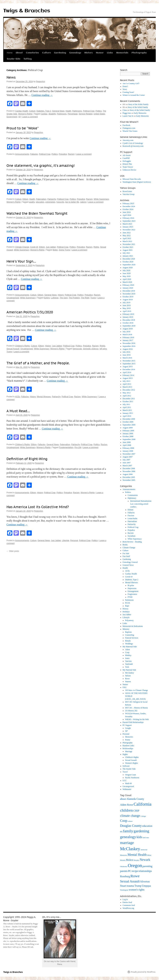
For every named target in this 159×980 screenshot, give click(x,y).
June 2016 (127, 355)
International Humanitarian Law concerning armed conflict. (141, 504)
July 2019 (126, 303)
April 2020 (127, 279)
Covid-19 (34, 247)
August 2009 (128, 428)
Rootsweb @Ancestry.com (133, 146)
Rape (127, 606)
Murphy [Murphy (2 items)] (136, 860)
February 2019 (128, 314)
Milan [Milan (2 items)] (149, 855)
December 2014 (129, 369)
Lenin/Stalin (132, 518)
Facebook (126, 125)
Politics (99, 111)
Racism (71, 154)
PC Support (127, 725)
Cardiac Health (21, 111)
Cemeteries (32, 53)
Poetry (128, 740)
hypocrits (60, 202)
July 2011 (126, 404)
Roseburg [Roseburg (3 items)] (125, 876)
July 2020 (126, 270)
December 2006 (129, 468)
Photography (139, 53)
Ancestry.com (128, 140)
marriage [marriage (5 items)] (127, 843)
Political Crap (89, 111)
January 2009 (128, 434)
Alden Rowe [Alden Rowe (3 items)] (127, 805)
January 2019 (128, 317)
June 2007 (127, 463)
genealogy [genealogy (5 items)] (128, 837)
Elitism (25, 199)
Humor (100, 53)
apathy (32, 202)
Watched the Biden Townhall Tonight (37, 213)
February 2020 (128, 285)
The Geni (64, 298)
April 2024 (127, 215)
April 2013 (127, 384)
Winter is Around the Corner (134, 95)
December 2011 (129, 399)
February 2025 (128, 204)
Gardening (60, 53)
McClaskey (130, 673)
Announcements (22, 154)
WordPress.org (128, 908)
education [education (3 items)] (147, 826)
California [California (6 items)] (142, 804)
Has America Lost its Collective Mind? (38, 507)
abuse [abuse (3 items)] (123, 799)
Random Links (128, 746)
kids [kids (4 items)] (139, 837)
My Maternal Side (130, 647)
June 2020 (127, 273)
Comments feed (129, 905)
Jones (127, 658)
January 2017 (128, 340)
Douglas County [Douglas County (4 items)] (131, 826)
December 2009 (129, 419)
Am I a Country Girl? (131, 83)
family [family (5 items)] (128, 831)
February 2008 (128, 448)
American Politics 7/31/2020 (30, 312)
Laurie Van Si (128, 116)
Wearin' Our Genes (130, 131)
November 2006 (129, 471)
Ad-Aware (127, 155)
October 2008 (128, 436)
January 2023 (128, 227)
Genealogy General (130, 562)
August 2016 (128, 349)
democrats (77, 349)
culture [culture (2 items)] (130, 821)
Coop (127, 652)
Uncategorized (13, 298)
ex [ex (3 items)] (121, 831)
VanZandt (129, 664)
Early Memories (140, 113)
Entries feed (127, 902)
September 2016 (129, 346)
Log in (125, 899)
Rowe (127, 679)
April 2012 (127, 396)
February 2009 (128, 431)
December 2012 (129, 390)
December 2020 (129, 259)
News (11, 77)
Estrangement (133, 591)
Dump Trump (64, 250)
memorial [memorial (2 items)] (144, 850)
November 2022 (129, 230)
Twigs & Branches (27, 11)
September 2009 (129, 425)
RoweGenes (127, 191)
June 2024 (127, 212)
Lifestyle (66, 540)
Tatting (28, 59)
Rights (96, 247)
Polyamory (129, 620)
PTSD (130, 597)
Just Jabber (51, 247)
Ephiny (47, 298)
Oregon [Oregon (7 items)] (135, 865)
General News (58, 111)
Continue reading (42, 95)
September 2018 (129, 326)
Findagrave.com (129, 128)
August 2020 (128, 268)
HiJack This (127, 164)
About (19, 53)
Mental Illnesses (44, 397)
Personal (74, 540)
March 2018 (127, 335)
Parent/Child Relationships (133, 722)
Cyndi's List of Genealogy (133, 143)
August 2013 (128, 378)
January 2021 (128, 256)
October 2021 (128, 247)
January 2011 (128, 413)
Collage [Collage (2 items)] (143, 816)
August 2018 (128, 329)
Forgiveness (132, 594)
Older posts (13, 551)
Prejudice (63, 154)
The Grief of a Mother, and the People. (38, 363)
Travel (125, 772)
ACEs (18, 397)
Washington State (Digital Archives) (137, 182)
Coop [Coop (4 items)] (124, 821)
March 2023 (127, 224)
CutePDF (126, 158)
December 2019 (129, 291)
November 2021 (129, 244)
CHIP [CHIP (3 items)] (136, 811)
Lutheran (55, 298)
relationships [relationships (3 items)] (145, 871)
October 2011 (128, 402)
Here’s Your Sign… (21, 261)
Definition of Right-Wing (27, 459)
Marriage (129, 751)
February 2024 (128, 218)
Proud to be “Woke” (23, 128)
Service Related (86, 114)
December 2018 (129, 320)
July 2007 (126, 460)
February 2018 (128, 337)
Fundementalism (66, 447)
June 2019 (127, 305)
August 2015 (128, 367)
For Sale (126, 553)
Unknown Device (129, 170)
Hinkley (128, 655)
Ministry (126, 629)
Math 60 (128, 783)
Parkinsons (77, 111)
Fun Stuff (126, 556)
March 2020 (127, 282)
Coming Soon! (128, 92)
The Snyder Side (129, 769)
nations (83, 202)
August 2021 (128, 250)
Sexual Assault (13, 349)
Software (126, 766)
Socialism (131, 536)
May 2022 (127, 236)
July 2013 (126, 381)
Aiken (127, 650)
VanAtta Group (129, 194)
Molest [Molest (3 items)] (129, 860)
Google (128, 728)
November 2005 (129, 480)
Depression (132, 588)
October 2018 (128, 323)
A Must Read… (18, 411)
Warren (128, 682)
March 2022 (127, 241)
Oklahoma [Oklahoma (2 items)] (124, 867)
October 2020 (128, 262)
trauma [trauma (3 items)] (130, 886)
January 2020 (128, 288)
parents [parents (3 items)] (124, 871)
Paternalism (41, 199)
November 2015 (129, 361)
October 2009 (128, 422)
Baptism (128, 632)
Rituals (128, 641)
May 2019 (127, 308)
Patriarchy (52, 199)
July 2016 (126, 352)
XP (126, 731)
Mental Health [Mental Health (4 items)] (137, 855)
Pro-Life (78, 447)
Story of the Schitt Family (138, 104)
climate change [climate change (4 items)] (130, 816)
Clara (125, 110)
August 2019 (128, 300)
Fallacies (34, 154)
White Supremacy (101, 199)
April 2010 (127, 416)
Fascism (131, 516)
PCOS (128, 603)
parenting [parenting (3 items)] (147, 866)
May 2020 (127, 276)
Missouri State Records (132, 179)
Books (125, 545)
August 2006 (128, 474)
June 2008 (127, 442)
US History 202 (131, 711)
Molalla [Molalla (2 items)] (123, 860)
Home (10, 53)
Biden (55, 250)
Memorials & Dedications (133, 626)
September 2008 (129, 439)
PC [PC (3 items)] (130, 871)
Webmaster (127, 789)
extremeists (50, 202)
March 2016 (127, 358)
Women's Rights (25, 114)
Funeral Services (132, 638)
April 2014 (127, 372)
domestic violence (91, 349)
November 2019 (129, 294)
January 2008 (128, 451)
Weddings (129, 644)
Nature (125, 684)
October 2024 (128, 209)
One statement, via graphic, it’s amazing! (41, 166)
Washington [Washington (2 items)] (124, 890)
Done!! (125, 86)
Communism (133, 495)
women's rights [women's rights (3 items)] (137, 890)
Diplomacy (132, 498)
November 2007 (129, 454)
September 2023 (129, 221)
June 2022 (127, 233)
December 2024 (129, 206)
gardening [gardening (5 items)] (141, 831)
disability (52, 114)
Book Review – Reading (132, 542)
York (127, 667)
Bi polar (131, 585)
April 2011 (127, 407)
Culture (46, 53)
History (89, 53)
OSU (125, 687)
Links (110, 53)
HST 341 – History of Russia (136, 708)
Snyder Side (14, 59)
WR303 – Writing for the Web (137, 719)
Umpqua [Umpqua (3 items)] (146, 886)
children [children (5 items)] (126, 810)
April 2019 (127, 311)
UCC (125, 781)
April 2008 (127, 445)
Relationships (128, 749)
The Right (85, 298)
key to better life (72, 202)
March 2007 (127, 466)
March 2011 (127, 410)
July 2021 (126, 253)
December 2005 (129, 477)
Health (68, 111)
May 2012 (127, 393)
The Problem (74, 298)
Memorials (122, 53)
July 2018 (126, 332)
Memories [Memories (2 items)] (124, 855)
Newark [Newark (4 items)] (145, 860)
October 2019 (128, 297)
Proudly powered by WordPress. (143, 972)
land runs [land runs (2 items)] (146, 838)
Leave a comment (30, 117)
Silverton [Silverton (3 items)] (145, 882)
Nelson (128, 676)
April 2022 (127, 238)
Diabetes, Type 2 (44, 111)
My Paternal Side (129, 670)
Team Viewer (128, 167)
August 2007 (128, 457)
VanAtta (128, 661)
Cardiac (44, 114)
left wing (103, 349)
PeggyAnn (40, 82)
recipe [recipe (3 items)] (135, 871)
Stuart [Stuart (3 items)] (123, 886)
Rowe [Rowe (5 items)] (135, 876)
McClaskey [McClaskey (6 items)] (130, 849)
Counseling (130, 635)
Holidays (126, 612)
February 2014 (128, 375)
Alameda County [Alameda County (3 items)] (135, 799)
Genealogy (75, 53)
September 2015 (129, 364)
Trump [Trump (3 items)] (138, 886)
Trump (93, 298)
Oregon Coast (130, 775)
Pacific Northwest (132, 778)
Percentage (73, 114)
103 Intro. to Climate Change (136, 690)
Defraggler (127, 161)
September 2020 (129, 265)
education (40, 202)
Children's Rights (22, 346)
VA (19, 117)
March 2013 (127, 387)
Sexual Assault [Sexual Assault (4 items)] (130, 881)
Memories (129, 737)
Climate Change (22, 247)
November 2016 (129, 343)
